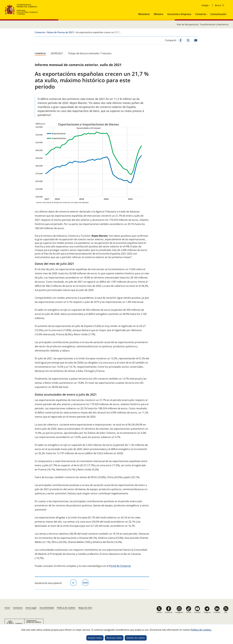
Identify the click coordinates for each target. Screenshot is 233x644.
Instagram (179, 612)
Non (86, 582)
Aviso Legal (31, 608)
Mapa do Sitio (85, 608)
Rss (226, 612)
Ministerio (144, 14)
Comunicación (218, 14)
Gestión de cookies (136, 638)
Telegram (207, 612)
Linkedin (217, 612)
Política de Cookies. (201, 630)
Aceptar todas (95, 638)
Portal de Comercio (120, 566)
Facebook (169, 612)
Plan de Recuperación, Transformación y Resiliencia (203, 24)
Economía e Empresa (179, 14)
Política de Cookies (66, 608)
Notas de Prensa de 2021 (61, 32)
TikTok (189, 612)
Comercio (201, 14)
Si (75, 582)
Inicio (7, 608)
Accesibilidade (47, 608)
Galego (205, 5)
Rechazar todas (114, 638)
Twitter (159, 612)
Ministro (159, 14)
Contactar (18, 608)
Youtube (197, 612)
